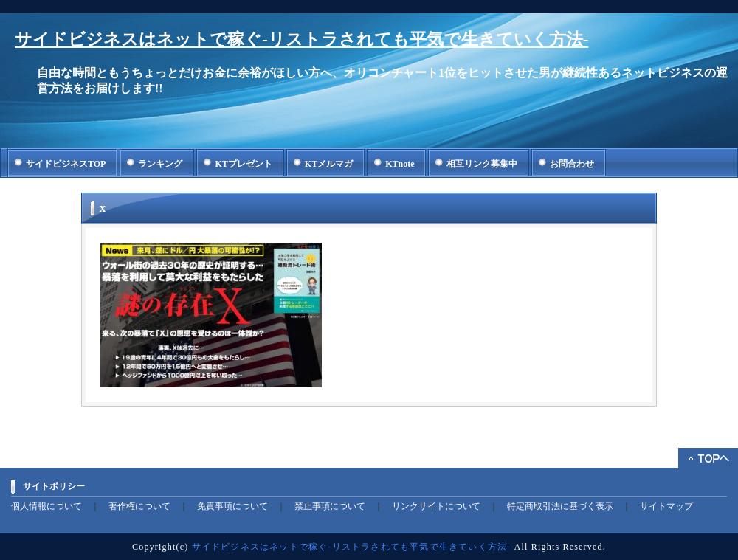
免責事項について (232, 506)
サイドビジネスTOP (66, 164)
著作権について (139, 506)
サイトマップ (666, 506)
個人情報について (46, 506)
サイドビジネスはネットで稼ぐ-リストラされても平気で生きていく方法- (301, 39)
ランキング (160, 164)
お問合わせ (572, 164)
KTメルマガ (329, 164)
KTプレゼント (243, 164)
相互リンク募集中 (482, 164)
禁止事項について (330, 506)
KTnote (400, 164)
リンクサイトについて (436, 506)
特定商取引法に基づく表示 (560, 506)
